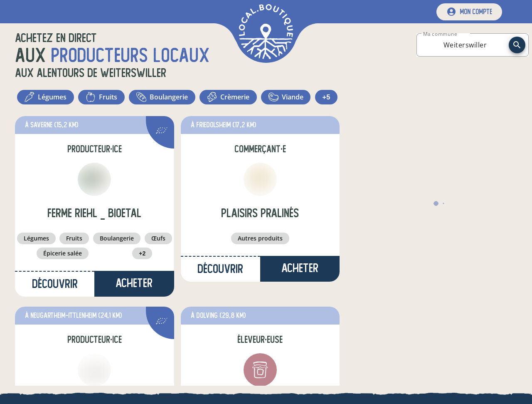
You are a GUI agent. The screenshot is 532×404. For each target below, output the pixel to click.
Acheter (134, 309)
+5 (266, 121)
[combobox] (465, 45)
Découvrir (55, 309)
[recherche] (517, 45)
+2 (142, 279)
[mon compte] (469, 12)
